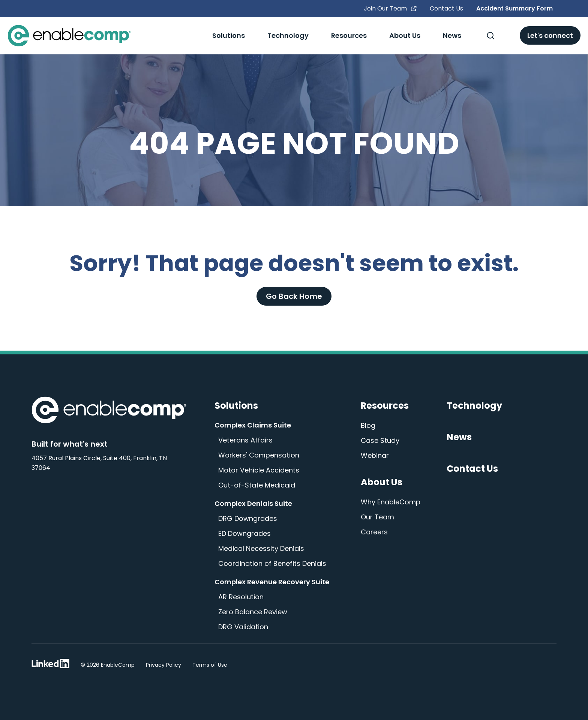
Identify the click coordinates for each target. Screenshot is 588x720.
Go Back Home (294, 296)
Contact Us (446, 8)
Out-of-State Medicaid (257, 485)
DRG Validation (243, 627)
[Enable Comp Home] (109, 411)
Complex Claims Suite (253, 425)
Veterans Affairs (245, 440)
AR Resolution (241, 597)
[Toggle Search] (490, 36)
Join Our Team (390, 8)
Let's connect (550, 35)
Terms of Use (210, 665)
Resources (349, 35)
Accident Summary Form (514, 8)
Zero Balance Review (253, 612)
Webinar (375, 455)
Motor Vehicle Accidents (259, 470)
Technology (288, 35)
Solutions (229, 35)
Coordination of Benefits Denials (272, 563)
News (452, 35)
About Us (405, 35)
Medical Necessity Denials (261, 548)
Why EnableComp (391, 502)
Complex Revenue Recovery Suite (272, 582)
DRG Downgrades (248, 518)
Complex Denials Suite (253, 503)
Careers (374, 532)
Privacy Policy (163, 665)
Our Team (377, 517)
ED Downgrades (244, 533)
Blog (368, 425)
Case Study (380, 440)
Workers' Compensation (259, 455)
